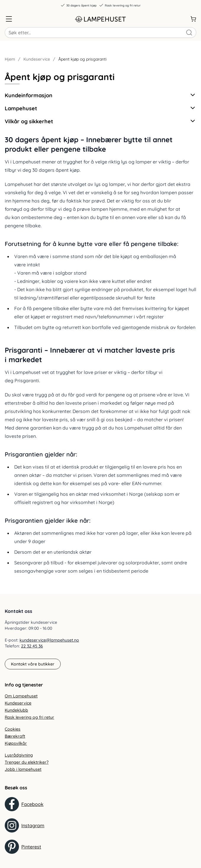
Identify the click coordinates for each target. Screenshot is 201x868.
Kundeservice (37, 59)
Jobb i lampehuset (23, 769)
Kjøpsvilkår (16, 743)
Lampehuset (100, 108)
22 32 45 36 (32, 646)
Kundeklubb (16, 710)
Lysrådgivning (19, 755)
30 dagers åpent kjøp (78, 5)
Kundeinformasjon (100, 95)
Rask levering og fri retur (120, 5)
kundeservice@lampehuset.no (49, 640)
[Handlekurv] (193, 19)
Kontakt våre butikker (33, 664)
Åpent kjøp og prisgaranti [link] (82, 59)
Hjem (10, 59)
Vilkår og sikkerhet (100, 121)
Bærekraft (15, 736)
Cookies (13, 729)
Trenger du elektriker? (27, 762)
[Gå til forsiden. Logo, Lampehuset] (101, 19)
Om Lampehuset (21, 696)
